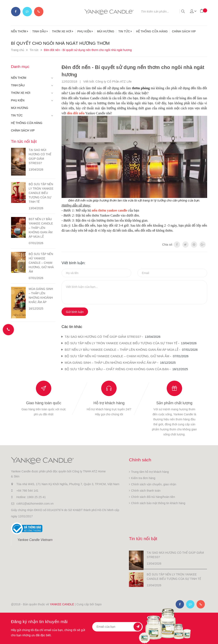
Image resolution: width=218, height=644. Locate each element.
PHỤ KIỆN (85, 31)
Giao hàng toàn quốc (44, 403)
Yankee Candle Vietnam (35, 540)
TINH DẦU (40, 31)
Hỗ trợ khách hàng (109, 403)
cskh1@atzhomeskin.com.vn (35, 504)
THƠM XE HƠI (63, 31)
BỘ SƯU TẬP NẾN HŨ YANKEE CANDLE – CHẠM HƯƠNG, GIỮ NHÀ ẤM (117, 356)
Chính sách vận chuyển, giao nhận (154, 484)
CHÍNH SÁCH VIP (184, 31)
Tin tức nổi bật (24, 141)
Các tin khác (72, 327)
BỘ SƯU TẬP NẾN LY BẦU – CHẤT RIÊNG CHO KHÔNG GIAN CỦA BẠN (117, 369)
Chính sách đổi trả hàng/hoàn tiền (153, 497)
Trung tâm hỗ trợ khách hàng (150, 472)
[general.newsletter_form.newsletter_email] (118, 627)
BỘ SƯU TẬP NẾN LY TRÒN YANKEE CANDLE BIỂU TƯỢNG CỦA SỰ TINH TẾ (121, 343)
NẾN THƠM (20, 31)
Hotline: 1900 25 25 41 (31, 497)
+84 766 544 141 (28, 491)
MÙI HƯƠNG (106, 31)
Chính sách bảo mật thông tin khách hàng (158, 503)
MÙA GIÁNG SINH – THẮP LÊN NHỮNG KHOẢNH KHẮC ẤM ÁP (111, 363)
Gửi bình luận (75, 312)
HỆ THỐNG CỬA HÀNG (152, 31)
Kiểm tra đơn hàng (143, 478)
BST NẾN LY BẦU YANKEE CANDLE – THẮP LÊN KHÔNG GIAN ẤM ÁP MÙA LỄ (122, 350)
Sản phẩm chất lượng (174, 403)
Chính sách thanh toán (146, 491)
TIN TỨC (125, 31)
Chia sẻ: (168, 245)
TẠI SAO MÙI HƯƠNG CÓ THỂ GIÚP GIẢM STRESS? (103, 337)
